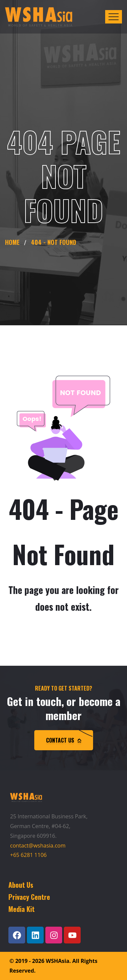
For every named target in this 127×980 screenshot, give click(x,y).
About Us (21, 885)
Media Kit (22, 909)
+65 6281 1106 (28, 855)
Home (14, 242)
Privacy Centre (29, 897)
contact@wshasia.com (38, 846)
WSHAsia (57, 961)
